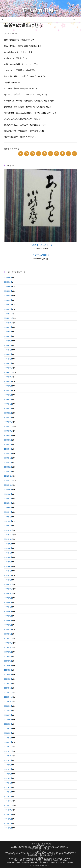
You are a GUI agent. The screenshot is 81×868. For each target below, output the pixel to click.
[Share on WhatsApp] (74, 154)
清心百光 (38, 860)
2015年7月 (8, 336)
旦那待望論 (62, 846)
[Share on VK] (51, 154)
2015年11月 (9, 318)
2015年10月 (9, 323)
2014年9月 (8, 381)
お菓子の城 (54, 862)
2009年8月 (8, 656)
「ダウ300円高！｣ (40, 255)
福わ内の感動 (18, 860)
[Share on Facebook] (27, 154)
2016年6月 (8, 287)
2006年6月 (8, 828)
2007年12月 (9, 747)
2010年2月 (8, 629)
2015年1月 (8, 363)
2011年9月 (8, 544)
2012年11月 (9, 480)
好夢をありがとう (50, 846)
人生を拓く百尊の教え (60, 860)
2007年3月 (8, 787)
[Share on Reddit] (56, 154)
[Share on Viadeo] (68, 154)
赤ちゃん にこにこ (27, 853)
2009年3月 (8, 679)
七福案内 (67, 859)
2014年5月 (8, 399)
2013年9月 (8, 435)
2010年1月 (8, 634)
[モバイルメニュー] (7, 20)
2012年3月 (8, 517)
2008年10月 (9, 702)
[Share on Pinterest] (33, 154)
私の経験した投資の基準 (61, 848)
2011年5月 (8, 562)
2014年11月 (9, 372)
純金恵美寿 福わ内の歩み (44, 859)
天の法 (18, 854)
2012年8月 (8, 494)
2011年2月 (8, 575)
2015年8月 (8, 332)
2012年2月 (8, 521)
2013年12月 (9, 422)
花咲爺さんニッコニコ (11, 853)
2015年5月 (8, 345)
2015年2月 (8, 359)
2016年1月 (8, 309)
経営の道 (68, 854)
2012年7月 (8, 499)
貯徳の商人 (47, 848)
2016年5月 (8, 291)
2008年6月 (8, 720)
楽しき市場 (60, 854)
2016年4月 (8, 295)
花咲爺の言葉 (40, 845)
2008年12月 (9, 692)
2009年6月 (8, 665)
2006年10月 (9, 810)
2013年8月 (8, 440)
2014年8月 (8, 386)
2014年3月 (8, 408)
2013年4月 (8, 458)
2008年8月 (8, 710)
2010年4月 (8, 620)
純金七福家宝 (29, 860)
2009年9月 (8, 652)
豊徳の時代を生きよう (47, 855)
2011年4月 (8, 566)
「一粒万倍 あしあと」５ (40, 245)
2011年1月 (8, 580)
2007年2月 (8, 792)
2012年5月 (8, 508)
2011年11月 (9, 535)
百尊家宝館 (47, 860)
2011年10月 (9, 539)
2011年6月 (8, 557)
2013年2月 (8, 467)
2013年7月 (8, 444)
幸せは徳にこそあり (37, 849)
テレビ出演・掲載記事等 (30, 862)
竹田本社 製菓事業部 (67, 862)
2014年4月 (8, 404)
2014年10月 (9, 377)
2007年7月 (8, 769)
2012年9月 (8, 489)
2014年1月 (8, 417)
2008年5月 (8, 724)
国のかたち (50, 854)
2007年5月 (8, 778)
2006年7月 (8, 823)
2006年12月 (9, 801)
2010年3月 (8, 625)
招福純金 (40, 857)
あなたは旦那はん (39, 854)
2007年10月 (9, 756)
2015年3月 (8, 354)
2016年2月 (8, 305)
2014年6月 (8, 395)
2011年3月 (8, 571)
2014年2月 (8, 413)
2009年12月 (9, 638)
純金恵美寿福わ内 (28, 859)
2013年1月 (8, 471)
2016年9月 (8, 278)
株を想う (48, 849)
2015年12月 (9, 314)
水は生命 (11, 854)
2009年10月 (9, 647)
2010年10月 (9, 593)
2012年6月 (8, 503)
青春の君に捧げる (41, 853)
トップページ (33, 844)
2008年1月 (8, 742)
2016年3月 (8, 300)
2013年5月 (8, 453)
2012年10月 (9, 485)
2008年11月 (9, 697)
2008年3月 (8, 733)
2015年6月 (8, 341)
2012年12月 (9, 476)
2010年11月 (9, 589)
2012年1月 (8, 526)
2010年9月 (8, 598)
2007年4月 (8, 783)
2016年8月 (8, 282)
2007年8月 (8, 765)
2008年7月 (8, 715)
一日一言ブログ (45, 844)
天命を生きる (27, 854)
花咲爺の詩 (40, 851)
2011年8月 (8, 548)
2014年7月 (8, 390)
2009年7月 (8, 661)
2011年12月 (9, 530)
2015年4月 (8, 350)
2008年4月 (8, 729)
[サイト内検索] (74, 20)
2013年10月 (9, 431)
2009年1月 (8, 688)
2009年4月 (8, 674)
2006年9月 (8, 814)
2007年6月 (8, 774)
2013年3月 (8, 462)
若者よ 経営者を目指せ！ (22, 846)
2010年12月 (9, 584)
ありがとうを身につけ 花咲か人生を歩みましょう (26, 848)
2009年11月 (9, 643)
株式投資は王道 (32, 855)
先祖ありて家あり (54, 853)
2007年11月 (9, 751)
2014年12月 (9, 368)
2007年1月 (8, 796)
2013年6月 (8, 449)
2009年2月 (8, 683)
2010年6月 (8, 611)
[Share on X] (21, 154)
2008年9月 (8, 706)
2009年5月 (8, 670)
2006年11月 (9, 805)
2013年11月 (9, 426)
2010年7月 (8, 607)
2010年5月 (8, 616)
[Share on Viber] (45, 154)
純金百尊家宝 (44, 862)
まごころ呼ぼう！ (15, 859)
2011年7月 (8, 553)
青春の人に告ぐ (38, 846)
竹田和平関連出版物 (14, 862)
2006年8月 (8, 819)
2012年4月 (8, 512)
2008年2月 (8, 738)
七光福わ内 (58, 859)
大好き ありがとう (68, 853)
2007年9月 (8, 760)
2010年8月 (8, 602)
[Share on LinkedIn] (39, 154)
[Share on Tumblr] (62, 154)
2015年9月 (8, 327)
